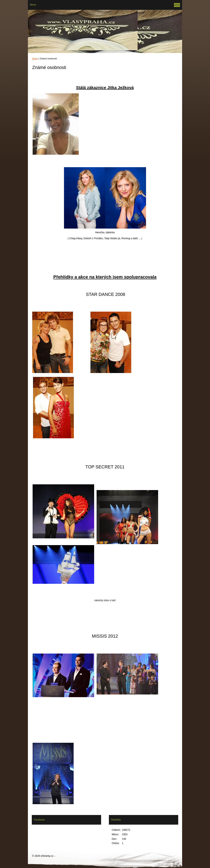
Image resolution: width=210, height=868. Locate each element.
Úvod (35, 59)
